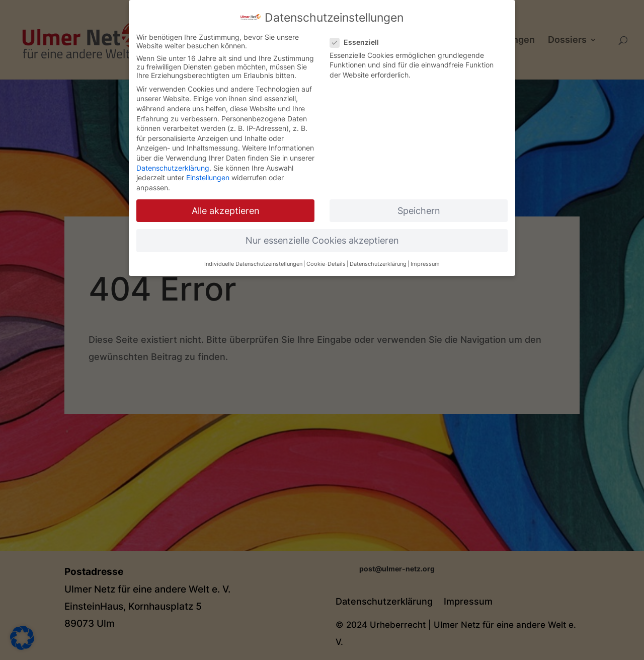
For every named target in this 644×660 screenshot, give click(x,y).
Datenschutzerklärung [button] (378, 258)
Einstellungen (208, 171)
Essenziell (358, 35)
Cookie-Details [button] (326, 258)
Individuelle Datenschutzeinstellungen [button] (253, 258)
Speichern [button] (419, 204)
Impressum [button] (425, 258)
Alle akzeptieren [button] (226, 204)
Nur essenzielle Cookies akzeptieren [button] (322, 233)
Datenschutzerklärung (173, 161)
